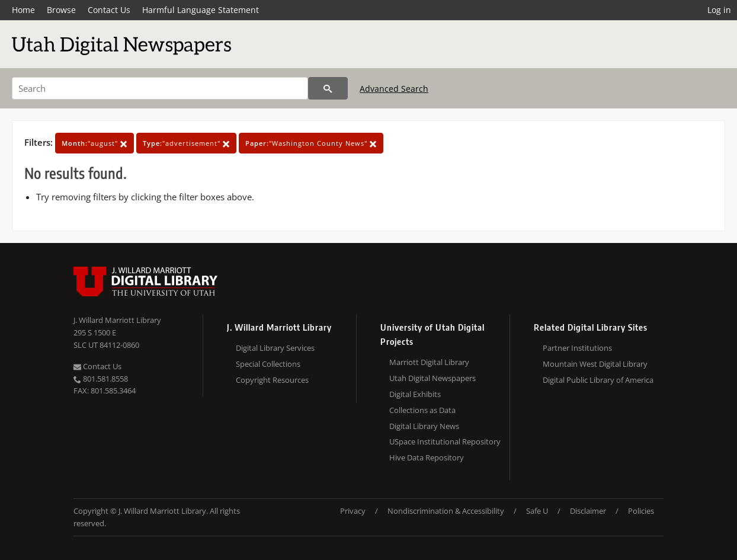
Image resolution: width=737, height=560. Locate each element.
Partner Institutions (577, 348)
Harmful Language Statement (201, 10)
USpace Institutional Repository (445, 441)
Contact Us (109, 10)
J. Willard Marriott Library (117, 320)
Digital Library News (424, 426)
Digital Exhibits (415, 394)
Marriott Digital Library (429, 362)
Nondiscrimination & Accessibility (446, 511)
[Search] (160, 88)
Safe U (537, 511)
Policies (641, 511)
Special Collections (268, 364)
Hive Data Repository (427, 457)
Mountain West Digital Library (595, 364)
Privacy (353, 511)
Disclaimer (588, 511)
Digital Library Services (275, 348)
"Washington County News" (311, 143)
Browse (61, 10)
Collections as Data (422, 410)
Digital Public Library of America (598, 380)
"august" (94, 143)
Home (23, 10)
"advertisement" (186, 143)
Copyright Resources (272, 380)
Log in (719, 10)
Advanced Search (394, 89)
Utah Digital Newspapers (432, 378)
